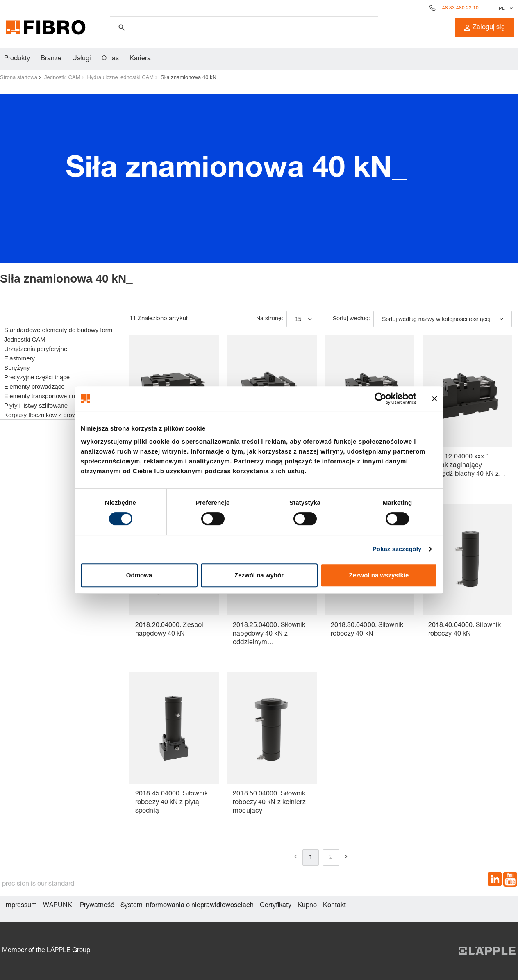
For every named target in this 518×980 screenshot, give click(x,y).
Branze (51, 59)
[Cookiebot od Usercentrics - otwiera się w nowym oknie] (381, 399)
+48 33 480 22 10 (459, 8)
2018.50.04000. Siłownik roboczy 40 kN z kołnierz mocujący (269, 803)
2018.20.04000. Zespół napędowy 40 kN (169, 630)
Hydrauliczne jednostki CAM (120, 77)
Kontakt (334, 906)
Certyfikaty (276, 906)
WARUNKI (58, 906)
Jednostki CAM (62, 77)
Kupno (307, 906)
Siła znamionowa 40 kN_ (190, 77)
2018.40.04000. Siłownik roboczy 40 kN (465, 630)
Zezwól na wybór (259, 575)
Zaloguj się (484, 28)
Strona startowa (19, 77)
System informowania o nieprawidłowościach (187, 906)
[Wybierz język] (505, 8)
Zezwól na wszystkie (379, 575)
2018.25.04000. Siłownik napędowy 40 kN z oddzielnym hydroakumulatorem (269, 635)
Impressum (20, 906)
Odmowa (139, 575)
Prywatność (97, 906)
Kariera (140, 59)
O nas (110, 59)
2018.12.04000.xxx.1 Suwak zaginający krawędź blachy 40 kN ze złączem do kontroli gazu (465, 466)
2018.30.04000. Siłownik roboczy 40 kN (367, 630)
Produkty (17, 59)
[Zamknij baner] (434, 399)
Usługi (82, 59)
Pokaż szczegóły (397, 549)
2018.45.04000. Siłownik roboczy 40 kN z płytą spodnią (172, 803)
